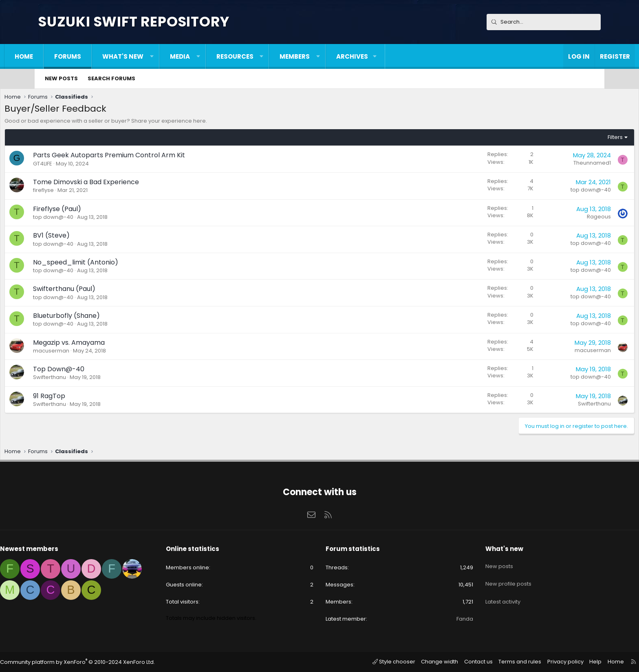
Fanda (445, 619)
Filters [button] (579, 139)
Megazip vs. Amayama (105, 345)
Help (558, 661)
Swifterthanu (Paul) (100, 291)
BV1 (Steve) (88, 237)
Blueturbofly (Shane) (103, 318)
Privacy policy (530, 661)
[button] (186, 56)
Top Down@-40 (95, 371)
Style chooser (366, 661)
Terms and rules (487, 661)
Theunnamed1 (556, 165)
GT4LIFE (79, 166)
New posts (61, 78)
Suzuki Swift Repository (134, 22)
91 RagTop (85, 398)
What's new (157, 56)
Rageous (563, 219)
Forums (102, 56)
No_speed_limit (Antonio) (112, 264)
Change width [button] (409, 661)
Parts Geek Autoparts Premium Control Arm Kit (145, 157)
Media (214, 56)
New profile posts (488, 577)
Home (58, 56)
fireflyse (80, 192)
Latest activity (483, 592)
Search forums (111, 78)
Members (329, 56)
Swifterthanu (86, 379)
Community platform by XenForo (113, 662)
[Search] (544, 22)
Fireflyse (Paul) (93, 211)
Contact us (447, 661)
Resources (269, 56)
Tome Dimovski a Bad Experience (122, 184)
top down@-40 (554, 192)
